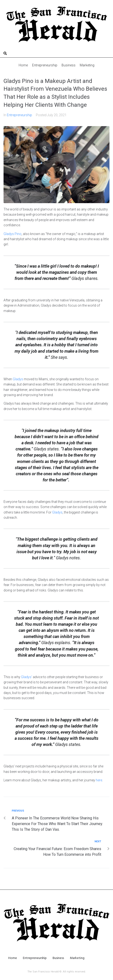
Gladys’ (27, 677)
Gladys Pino (13, 234)
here (99, 780)
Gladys (18, 379)
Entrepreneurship (19, 115)
